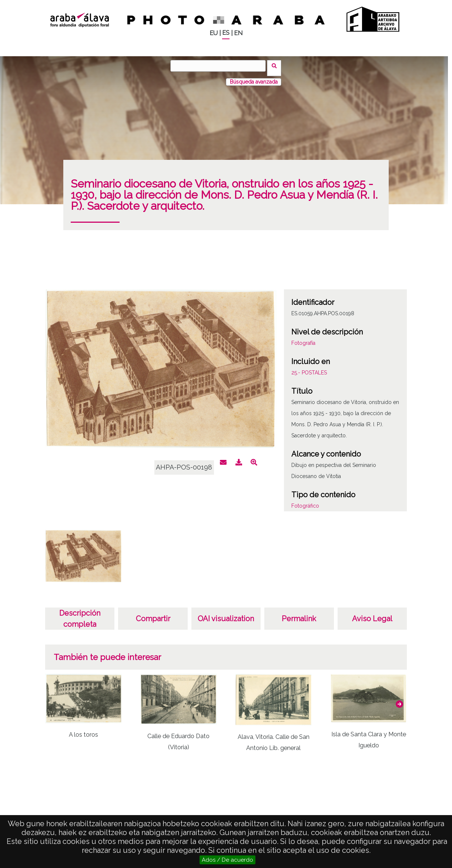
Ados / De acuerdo (227, 860)
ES (226, 33)
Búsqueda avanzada (254, 77)
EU (214, 33)
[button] (399, 700)
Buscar (277, 65)
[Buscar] (220, 66)
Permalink (299, 614)
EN (238, 33)
